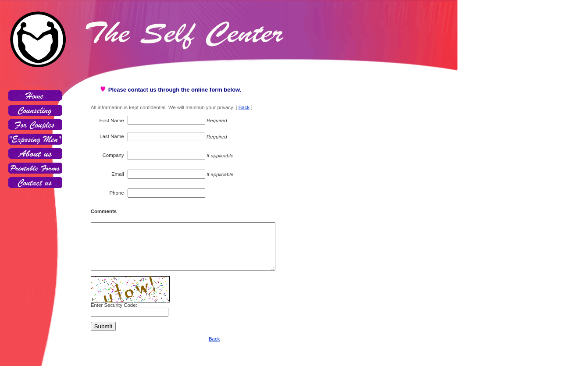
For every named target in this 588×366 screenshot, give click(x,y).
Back (244, 107)
